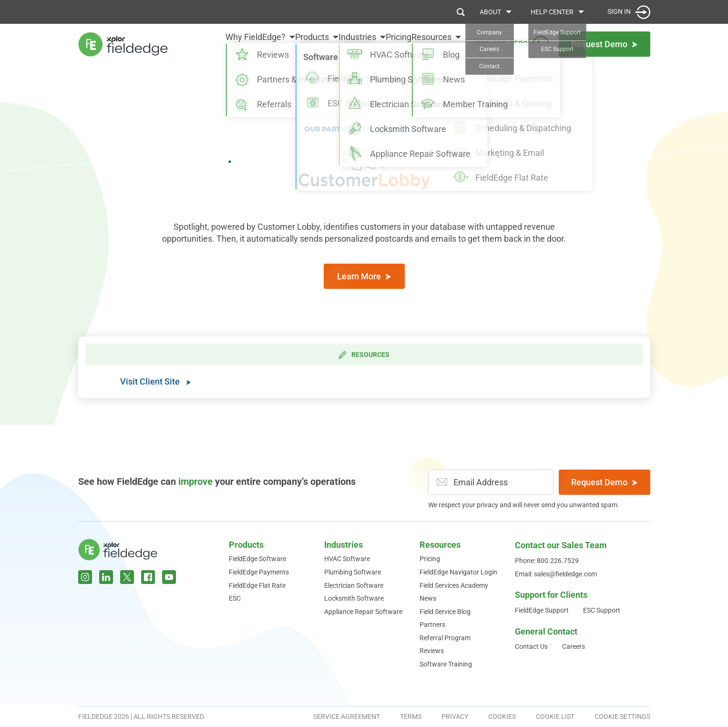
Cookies (502, 717)
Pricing (387, 44)
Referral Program (445, 638)
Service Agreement (347, 717)
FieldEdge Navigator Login (458, 572)
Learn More (364, 276)
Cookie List (555, 717)
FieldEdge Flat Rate (257, 585)
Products (276, 44)
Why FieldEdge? (208, 44)
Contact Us (531, 646)
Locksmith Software (354, 598)
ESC (235, 598)
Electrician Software (354, 585)
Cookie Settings (622, 717)
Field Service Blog (445, 612)
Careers (574, 646)
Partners (432, 625)
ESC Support (602, 610)
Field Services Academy (454, 585)
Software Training (446, 664)
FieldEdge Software (257, 559)
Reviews (432, 651)
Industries (333, 44)
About (490, 12)
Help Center (552, 12)
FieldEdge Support (542, 610)
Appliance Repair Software (363, 612)
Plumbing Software (353, 572)
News (428, 598)
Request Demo (604, 482)
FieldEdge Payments (259, 572)
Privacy (455, 717)
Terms (411, 717)
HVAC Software (347, 559)
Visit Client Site (155, 391)
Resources (431, 44)
